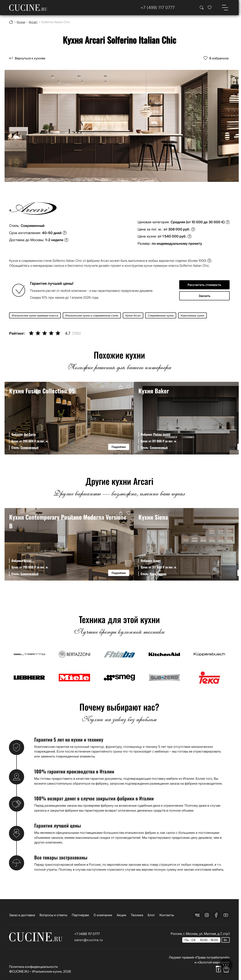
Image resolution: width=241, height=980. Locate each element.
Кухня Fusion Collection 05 (42, 391)
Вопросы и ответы (53, 915)
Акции (121, 915)
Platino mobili (162, 434)
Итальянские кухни (47, 971)
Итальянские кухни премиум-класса (35, 315)
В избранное (219, 58)
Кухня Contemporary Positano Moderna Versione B (68, 521)
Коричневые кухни (192, 315)
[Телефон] (158, 8)
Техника (137, 915)
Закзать (205, 296)
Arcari (28, 561)
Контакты (167, 915)
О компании (103, 915)
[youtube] (226, 915)
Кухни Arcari (133, 315)
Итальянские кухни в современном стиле (92, 315)
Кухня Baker (154, 391)
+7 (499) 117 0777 (87, 934)
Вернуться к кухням (30, 58)
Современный (29, 447)
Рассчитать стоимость (204, 285)
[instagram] (207, 915)
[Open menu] (225, 8)
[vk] (197, 915)
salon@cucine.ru (89, 940)
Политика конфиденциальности (33, 967)
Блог (151, 915)
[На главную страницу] (28, 8)
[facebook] (216, 915)
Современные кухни (161, 315)
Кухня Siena (153, 517)
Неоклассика (158, 574)
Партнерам (80, 915)
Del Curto (30, 434)
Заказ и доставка (22, 915)
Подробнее (119, 447)
